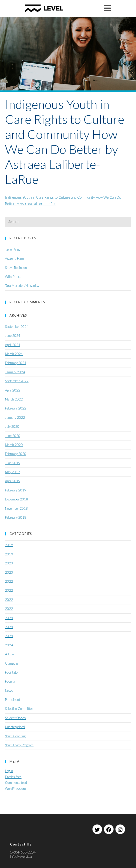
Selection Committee (19, 709)
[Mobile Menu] (107, 8)
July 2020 (12, 427)
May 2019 (12, 472)
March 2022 (14, 399)
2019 (9, 545)
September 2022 (17, 381)
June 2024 (13, 336)
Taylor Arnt (12, 249)
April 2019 (13, 481)
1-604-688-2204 (23, 852)
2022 (9, 581)
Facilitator (12, 672)
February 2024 (16, 363)
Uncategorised (15, 727)
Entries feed (13, 777)
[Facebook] (109, 829)
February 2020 (16, 454)
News (9, 691)
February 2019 (16, 490)
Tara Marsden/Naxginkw (22, 286)
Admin (9, 654)
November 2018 (16, 508)
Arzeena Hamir (15, 258)
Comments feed (16, 783)
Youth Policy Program (19, 745)
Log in (9, 771)
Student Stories (15, 718)
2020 (9, 563)
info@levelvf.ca (21, 856)
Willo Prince (13, 277)
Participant (12, 700)
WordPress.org (15, 789)
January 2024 (15, 372)
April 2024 (13, 345)
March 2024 (14, 354)
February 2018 (16, 517)
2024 (9, 618)
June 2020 (13, 436)
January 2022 (15, 418)
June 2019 (13, 463)
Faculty (10, 681)
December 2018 (16, 499)
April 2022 (13, 390)
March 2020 (14, 445)
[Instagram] (120, 829)
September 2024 (17, 327)
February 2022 (16, 408)
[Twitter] (97, 829)
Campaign (12, 663)
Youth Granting (15, 736)
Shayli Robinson (16, 268)
